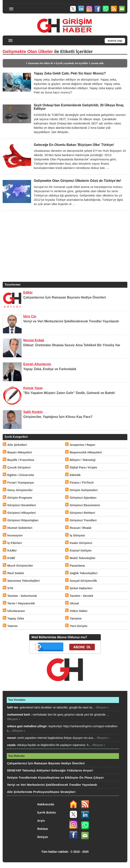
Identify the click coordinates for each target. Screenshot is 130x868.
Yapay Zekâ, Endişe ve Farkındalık (50, 369)
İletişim (43, 837)
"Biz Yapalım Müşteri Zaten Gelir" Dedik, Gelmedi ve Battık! (69, 393)
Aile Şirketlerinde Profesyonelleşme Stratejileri (41, 792)
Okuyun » (102, 707)
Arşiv (41, 821)
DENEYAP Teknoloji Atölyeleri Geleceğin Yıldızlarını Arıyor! (50, 770)
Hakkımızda (46, 804)
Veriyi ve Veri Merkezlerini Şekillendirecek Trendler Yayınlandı (71, 321)
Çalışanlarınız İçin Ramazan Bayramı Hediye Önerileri (65, 297)
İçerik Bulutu (47, 813)
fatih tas (13, 707)
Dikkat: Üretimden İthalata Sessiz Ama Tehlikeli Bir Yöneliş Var (72, 345)
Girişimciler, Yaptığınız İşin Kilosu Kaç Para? (58, 417)
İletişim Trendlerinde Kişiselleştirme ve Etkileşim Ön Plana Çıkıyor (55, 778)
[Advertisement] (64, 252)
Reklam (43, 829)
